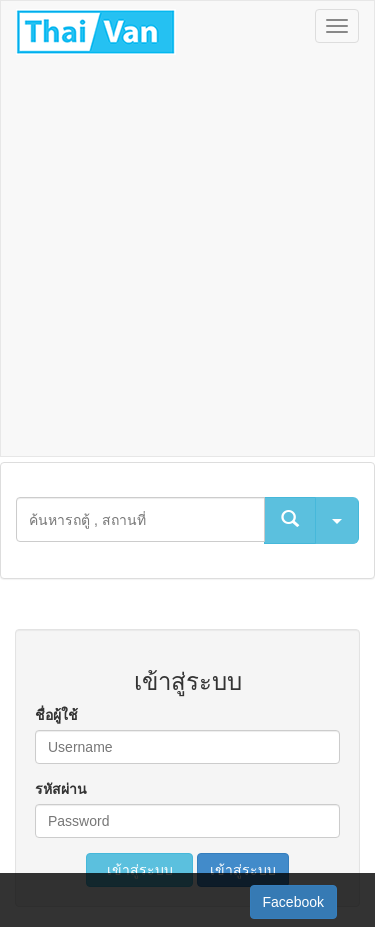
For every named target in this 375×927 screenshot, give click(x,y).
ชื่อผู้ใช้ (56, 715)
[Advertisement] (187, 258)
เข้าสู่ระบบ (140, 870)
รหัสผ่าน (61, 789)
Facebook (293, 902)
